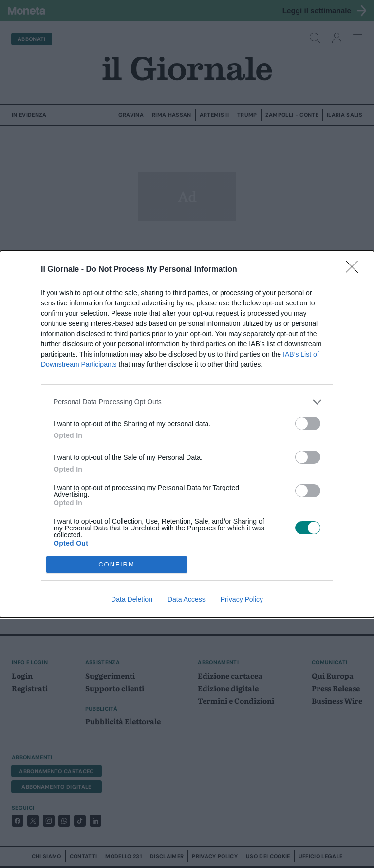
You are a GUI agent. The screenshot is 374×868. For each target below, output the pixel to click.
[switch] (308, 424)
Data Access (187, 599)
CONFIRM (117, 564)
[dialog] (187, 434)
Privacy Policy (242, 599)
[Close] (355, 270)
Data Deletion (132, 599)
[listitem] (187, 402)
